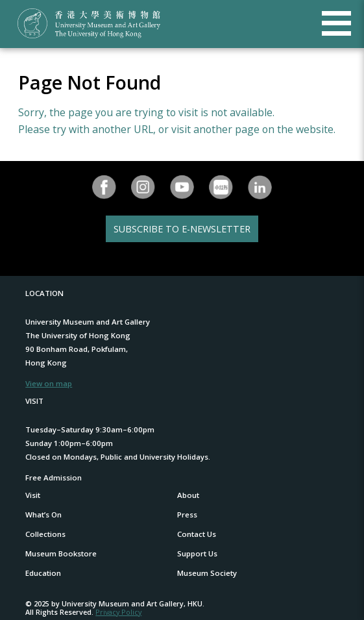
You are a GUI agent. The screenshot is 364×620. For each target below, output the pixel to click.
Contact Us (197, 534)
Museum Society (207, 573)
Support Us (197, 553)
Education (43, 573)
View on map (49, 383)
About (188, 495)
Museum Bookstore (61, 553)
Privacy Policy (118, 612)
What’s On (43, 515)
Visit (33, 495)
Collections (45, 534)
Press (187, 515)
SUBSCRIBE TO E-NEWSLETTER (182, 229)
